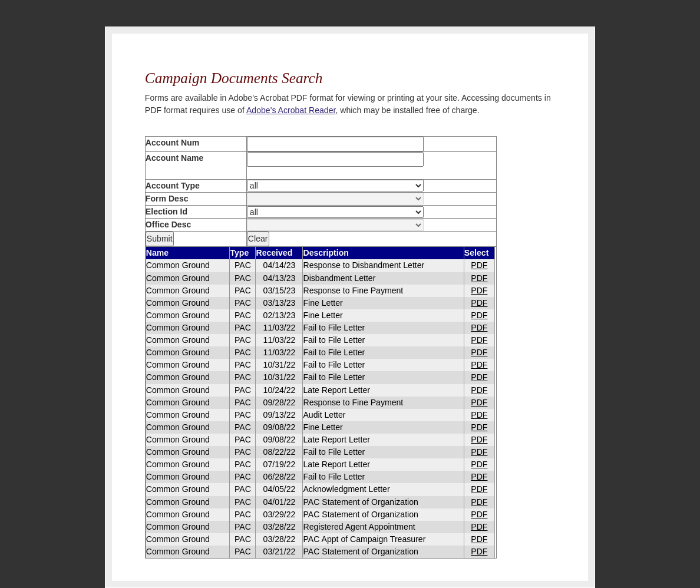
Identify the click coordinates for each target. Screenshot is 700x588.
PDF (479, 265)
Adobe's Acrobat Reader (291, 110)
